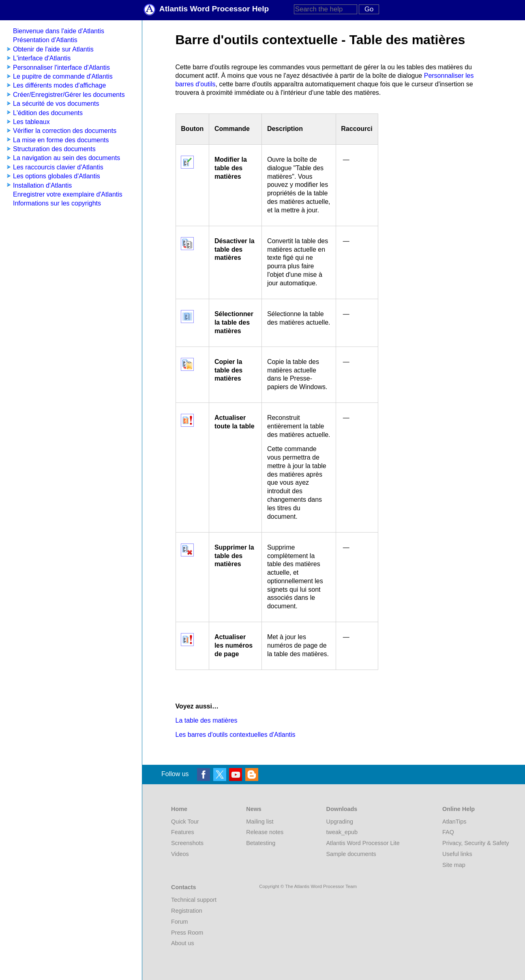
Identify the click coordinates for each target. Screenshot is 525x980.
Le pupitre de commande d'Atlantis (63, 76)
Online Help (459, 809)
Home (179, 809)
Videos (180, 854)
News (254, 809)
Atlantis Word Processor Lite (363, 843)
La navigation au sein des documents (66, 158)
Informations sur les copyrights (57, 203)
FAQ (448, 832)
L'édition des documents (48, 113)
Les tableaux (31, 122)
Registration (187, 911)
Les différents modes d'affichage (59, 85)
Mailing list (260, 822)
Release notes (265, 832)
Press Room (187, 933)
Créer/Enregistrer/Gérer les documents (69, 95)
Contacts (184, 887)
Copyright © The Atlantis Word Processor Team (308, 886)
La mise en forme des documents (61, 140)
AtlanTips (454, 822)
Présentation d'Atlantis (45, 40)
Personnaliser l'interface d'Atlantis (61, 67)
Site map (454, 865)
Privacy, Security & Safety (476, 843)
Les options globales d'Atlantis (57, 176)
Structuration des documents (54, 149)
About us (183, 943)
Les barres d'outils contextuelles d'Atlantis (236, 735)
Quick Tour (185, 822)
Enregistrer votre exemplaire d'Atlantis (68, 194)
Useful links (457, 854)
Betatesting (261, 843)
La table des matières (207, 720)
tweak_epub (342, 832)
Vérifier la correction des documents (65, 131)
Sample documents (351, 854)
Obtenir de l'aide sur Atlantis (53, 49)
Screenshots (187, 843)
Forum (180, 922)
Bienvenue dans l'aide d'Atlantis (59, 31)
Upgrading (340, 822)
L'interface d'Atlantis (42, 58)
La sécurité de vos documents (56, 104)
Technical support (194, 900)
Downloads (342, 809)
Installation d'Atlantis (42, 185)
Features (183, 832)
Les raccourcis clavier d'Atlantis (58, 167)
